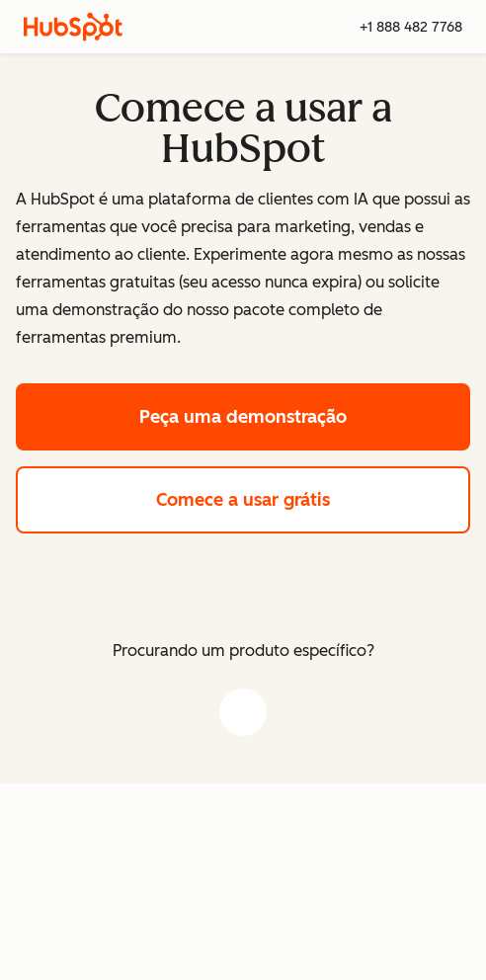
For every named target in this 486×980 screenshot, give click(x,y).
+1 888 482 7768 (411, 27)
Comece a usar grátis (313, 497)
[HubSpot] (73, 27)
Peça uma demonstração (305, 414)
